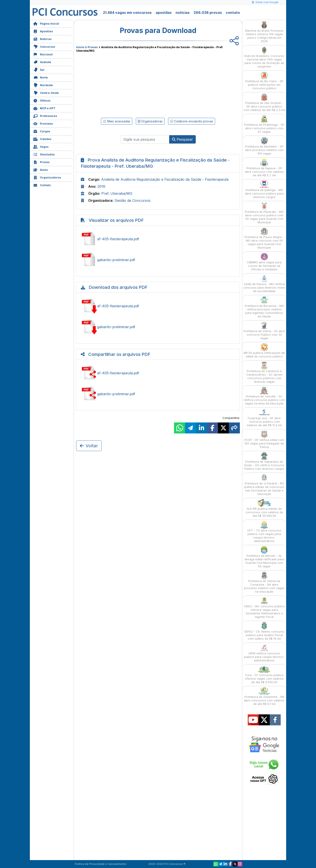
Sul (39, 69)
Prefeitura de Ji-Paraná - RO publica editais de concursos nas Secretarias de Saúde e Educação (264, 485)
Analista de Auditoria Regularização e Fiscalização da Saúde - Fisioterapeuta (165, 179)
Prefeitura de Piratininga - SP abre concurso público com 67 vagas (264, 124)
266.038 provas (208, 13)
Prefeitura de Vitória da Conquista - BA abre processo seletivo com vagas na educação (264, 582)
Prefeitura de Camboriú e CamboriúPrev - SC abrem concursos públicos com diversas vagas (264, 372)
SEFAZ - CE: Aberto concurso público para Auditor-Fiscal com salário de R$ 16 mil (264, 631)
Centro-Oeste (46, 92)
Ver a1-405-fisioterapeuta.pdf (158, 239)
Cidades (42, 139)
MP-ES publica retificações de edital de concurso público (264, 351)
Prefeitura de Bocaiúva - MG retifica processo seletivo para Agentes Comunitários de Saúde (264, 307)
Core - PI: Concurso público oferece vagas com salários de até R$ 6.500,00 (264, 675)
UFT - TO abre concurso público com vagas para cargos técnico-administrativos (264, 532)
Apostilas (43, 31)
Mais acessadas (117, 121)
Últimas (42, 100)
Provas (41, 162)
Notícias (42, 39)
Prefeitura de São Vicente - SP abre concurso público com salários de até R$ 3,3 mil (264, 103)
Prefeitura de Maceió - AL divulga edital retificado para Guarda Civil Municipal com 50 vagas (264, 557)
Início (80, 47)
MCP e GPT (44, 108)
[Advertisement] (122, 84)
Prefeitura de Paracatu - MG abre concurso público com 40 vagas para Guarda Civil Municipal (264, 213)
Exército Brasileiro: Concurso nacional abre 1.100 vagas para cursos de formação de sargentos (264, 57)
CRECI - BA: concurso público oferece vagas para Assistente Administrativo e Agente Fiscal (264, 608)
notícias (183, 13)
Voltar (89, 446)
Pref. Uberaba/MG (117, 193)
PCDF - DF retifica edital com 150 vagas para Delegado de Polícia (264, 439)
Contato (42, 185)
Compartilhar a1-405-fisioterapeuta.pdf (158, 373)
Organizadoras (47, 177)
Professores (45, 116)
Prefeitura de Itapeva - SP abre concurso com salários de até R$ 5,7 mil (264, 168)
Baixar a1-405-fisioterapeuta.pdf (158, 306)
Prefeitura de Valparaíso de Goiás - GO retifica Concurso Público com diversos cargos (264, 461)
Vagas (41, 146)
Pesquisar (182, 139)
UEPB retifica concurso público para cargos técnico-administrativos (264, 653)
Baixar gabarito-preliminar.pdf (158, 327)
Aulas (40, 169)
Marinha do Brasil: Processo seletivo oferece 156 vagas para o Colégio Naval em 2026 (264, 32)
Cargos (42, 131)
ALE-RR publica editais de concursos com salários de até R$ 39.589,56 (264, 508)
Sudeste (42, 62)
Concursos (44, 46)
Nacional (43, 54)
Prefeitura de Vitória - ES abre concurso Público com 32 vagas (264, 331)
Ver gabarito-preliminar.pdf (158, 260)
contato (233, 13)
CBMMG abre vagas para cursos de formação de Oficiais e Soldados (264, 262)
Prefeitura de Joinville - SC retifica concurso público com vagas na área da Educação (264, 396)
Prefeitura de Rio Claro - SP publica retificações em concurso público (264, 81)
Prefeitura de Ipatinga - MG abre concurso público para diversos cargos (264, 190)
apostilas (164, 13)
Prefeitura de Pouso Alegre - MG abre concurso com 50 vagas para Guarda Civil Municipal (264, 238)
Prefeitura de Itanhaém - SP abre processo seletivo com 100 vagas (264, 146)
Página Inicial (46, 23)
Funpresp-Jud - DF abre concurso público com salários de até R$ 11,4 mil (264, 418)
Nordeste (43, 85)
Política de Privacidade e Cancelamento (101, 864)
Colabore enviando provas (192, 121)
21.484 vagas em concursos (127, 13)
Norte (40, 77)
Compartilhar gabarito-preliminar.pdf (158, 394)
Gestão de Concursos (133, 200)
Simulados (44, 154)
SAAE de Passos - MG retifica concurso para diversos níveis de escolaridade (264, 284)
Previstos (43, 123)
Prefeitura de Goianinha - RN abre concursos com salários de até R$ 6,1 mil (264, 696)
